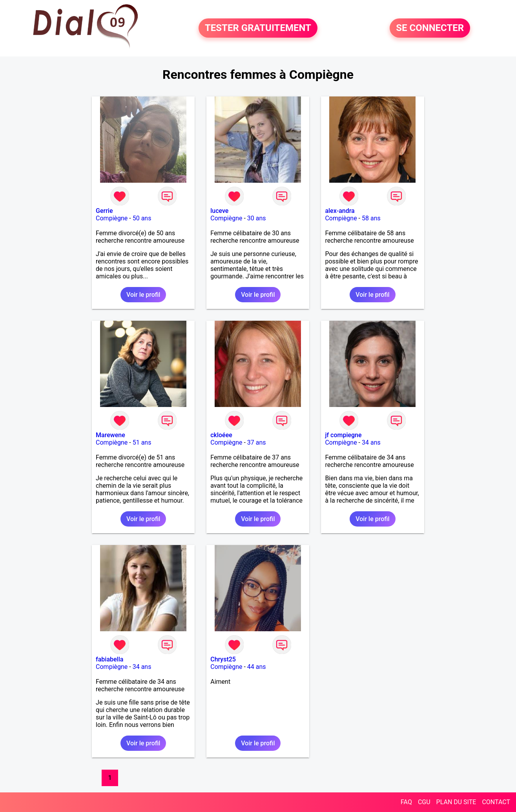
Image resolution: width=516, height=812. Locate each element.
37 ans (257, 442)
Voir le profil (143, 295)
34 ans (371, 442)
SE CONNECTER (430, 28)
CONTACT (496, 802)
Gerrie (104, 211)
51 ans (142, 442)
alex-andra (340, 211)
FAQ (406, 802)
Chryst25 (223, 659)
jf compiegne (343, 435)
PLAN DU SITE (456, 802)
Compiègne (112, 218)
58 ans (371, 218)
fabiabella (109, 659)
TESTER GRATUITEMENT (258, 28)
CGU (424, 802)
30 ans (257, 218)
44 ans (257, 667)
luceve (219, 211)
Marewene (110, 435)
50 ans (142, 218)
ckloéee (221, 435)
